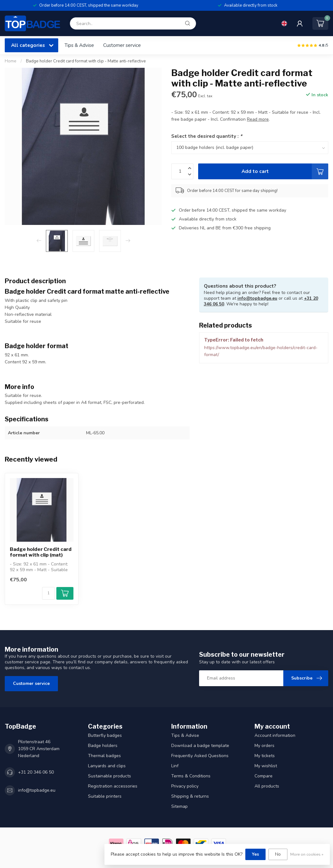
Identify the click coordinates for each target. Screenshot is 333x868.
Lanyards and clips (107, 766)
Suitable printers (105, 796)
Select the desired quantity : (207, 136)
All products (267, 786)
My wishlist (266, 766)
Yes (255, 854)
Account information (275, 735)
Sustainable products (110, 776)
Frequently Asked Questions (200, 756)
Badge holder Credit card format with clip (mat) (41, 552)
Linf (175, 766)
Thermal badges (104, 756)
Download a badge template (200, 746)
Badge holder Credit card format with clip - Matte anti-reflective (86, 61)
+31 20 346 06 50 (36, 772)
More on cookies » (307, 854)
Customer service (122, 45)
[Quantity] (48, 593)
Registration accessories (113, 786)
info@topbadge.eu (257, 298)
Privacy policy (185, 786)
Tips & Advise (79, 45)
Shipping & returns (190, 796)
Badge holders (103, 746)
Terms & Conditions (191, 776)
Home (11, 61)
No (278, 854)
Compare (264, 776)
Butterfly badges (105, 735)
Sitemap (179, 806)
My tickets (265, 756)
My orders (264, 746)
